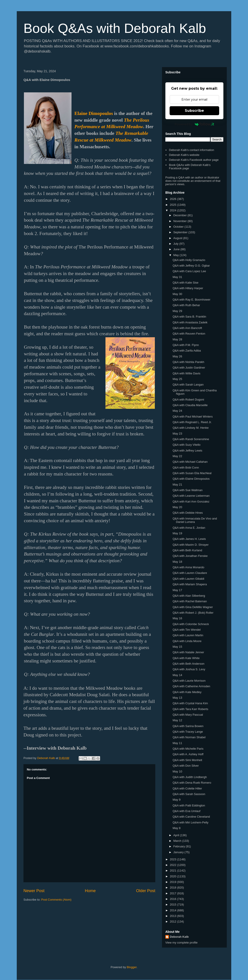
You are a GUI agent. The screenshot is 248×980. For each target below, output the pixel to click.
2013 (173, 916)
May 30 (177, 294)
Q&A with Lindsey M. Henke (190, 428)
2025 (173, 205)
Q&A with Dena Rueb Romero (192, 783)
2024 (173, 210)
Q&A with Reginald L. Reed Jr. (192, 422)
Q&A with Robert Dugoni (188, 400)
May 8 (176, 828)
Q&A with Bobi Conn (186, 468)
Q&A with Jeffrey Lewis (187, 451)
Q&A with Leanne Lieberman (191, 496)
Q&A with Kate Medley (187, 692)
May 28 (177, 339)
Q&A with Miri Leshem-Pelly (190, 822)
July (176, 244)
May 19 (177, 533)
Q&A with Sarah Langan (188, 385)
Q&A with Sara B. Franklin (189, 317)
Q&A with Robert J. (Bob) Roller (193, 613)
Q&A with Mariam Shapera (190, 584)
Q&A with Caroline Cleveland (191, 817)
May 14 (177, 675)
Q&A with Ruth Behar (186, 305)
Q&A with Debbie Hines (188, 513)
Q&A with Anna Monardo (188, 567)
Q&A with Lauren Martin (188, 635)
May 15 (177, 647)
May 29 (177, 311)
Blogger (132, 967)
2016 (173, 899)
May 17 (177, 590)
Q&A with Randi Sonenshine (191, 439)
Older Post (146, 891)
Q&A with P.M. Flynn (186, 345)
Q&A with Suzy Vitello (186, 445)
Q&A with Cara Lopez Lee (189, 271)
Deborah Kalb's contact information (191, 150)
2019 (173, 882)
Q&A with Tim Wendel (186, 630)
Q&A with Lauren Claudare (190, 573)
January (179, 852)
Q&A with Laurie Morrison (189, 681)
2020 (173, 876)
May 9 (176, 800)
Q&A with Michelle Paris (188, 749)
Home (90, 891)
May (177, 255)
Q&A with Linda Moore (187, 641)
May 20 (177, 507)
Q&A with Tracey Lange (188, 732)
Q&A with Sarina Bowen (188, 726)
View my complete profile (181, 943)
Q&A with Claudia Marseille (190, 405)
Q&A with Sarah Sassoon (189, 794)
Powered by (194, 124)
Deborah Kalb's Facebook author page (194, 160)
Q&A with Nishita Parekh (188, 362)
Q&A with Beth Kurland (187, 550)
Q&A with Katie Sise (185, 283)
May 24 (177, 411)
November (181, 221)
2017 (173, 893)
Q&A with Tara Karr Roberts (190, 709)
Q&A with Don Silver (186, 766)
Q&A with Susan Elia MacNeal (192, 473)
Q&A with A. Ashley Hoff (188, 754)
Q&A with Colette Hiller (187, 788)
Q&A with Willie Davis (186, 373)
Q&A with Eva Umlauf (186, 811)
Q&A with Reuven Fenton (189, 334)
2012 (173, 922)
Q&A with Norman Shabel (189, 737)
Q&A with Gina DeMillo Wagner (193, 607)
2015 (173, 905)
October (179, 227)
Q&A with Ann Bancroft (187, 328)
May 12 (177, 720)
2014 (173, 910)
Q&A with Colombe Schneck (191, 624)
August (178, 238)
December (181, 215)
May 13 (177, 698)
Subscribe (194, 111)
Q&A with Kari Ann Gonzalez (191, 502)
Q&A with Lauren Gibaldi (188, 579)
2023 (173, 859)
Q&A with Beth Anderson (188, 664)
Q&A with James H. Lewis (189, 539)
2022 (173, 865)
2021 (173, 871)
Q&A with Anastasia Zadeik (190, 322)
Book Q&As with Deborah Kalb (115, 28)
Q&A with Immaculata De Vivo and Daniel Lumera (195, 520)
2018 (173, 888)
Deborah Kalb (179, 937)
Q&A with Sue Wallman (187, 490)
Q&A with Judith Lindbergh (190, 777)
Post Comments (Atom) (56, 900)
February (180, 846)
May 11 (177, 743)
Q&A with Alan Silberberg (189, 596)
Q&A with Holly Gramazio (189, 260)
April (177, 835)
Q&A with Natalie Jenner (188, 652)
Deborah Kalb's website (184, 155)
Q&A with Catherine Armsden (191, 686)
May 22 (177, 456)
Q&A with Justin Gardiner (189, 368)
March (178, 841)
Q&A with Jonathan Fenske (190, 556)
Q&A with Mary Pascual (188, 715)
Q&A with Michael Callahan (190, 462)
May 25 (177, 379)
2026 (173, 199)
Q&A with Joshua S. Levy (189, 669)
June (177, 249)
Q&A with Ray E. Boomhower (191, 300)
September (181, 232)
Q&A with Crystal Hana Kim (190, 703)
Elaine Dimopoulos (94, 113)
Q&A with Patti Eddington (189, 805)
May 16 (177, 618)
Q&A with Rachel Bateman (190, 601)
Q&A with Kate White (186, 658)
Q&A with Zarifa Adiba (187, 351)
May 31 (177, 277)
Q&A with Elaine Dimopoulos (191, 479)
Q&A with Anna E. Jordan (189, 528)
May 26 (177, 356)
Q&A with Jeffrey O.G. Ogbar (191, 266)
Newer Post (34, 891)
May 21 (177, 485)
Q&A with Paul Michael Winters (192, 417)
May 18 (177, 562)
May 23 (177, 434)
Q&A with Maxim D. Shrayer (190, 545)
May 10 (177, 771)
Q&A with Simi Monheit (187, 760)
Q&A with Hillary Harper (188, 288)
